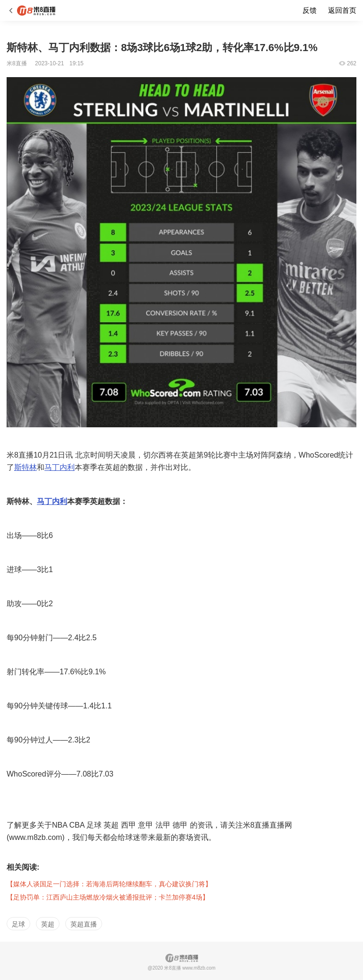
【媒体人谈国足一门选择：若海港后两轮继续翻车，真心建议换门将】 (109, 884)
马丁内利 (60, 467)
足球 (18, 924)
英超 (48, 924)
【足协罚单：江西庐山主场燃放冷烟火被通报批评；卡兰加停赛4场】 (108, 897)
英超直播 (84, 924)
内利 (60, 501)
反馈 (310, 10)
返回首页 (342, 10)
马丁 (44, 501)
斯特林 (26, 467)
